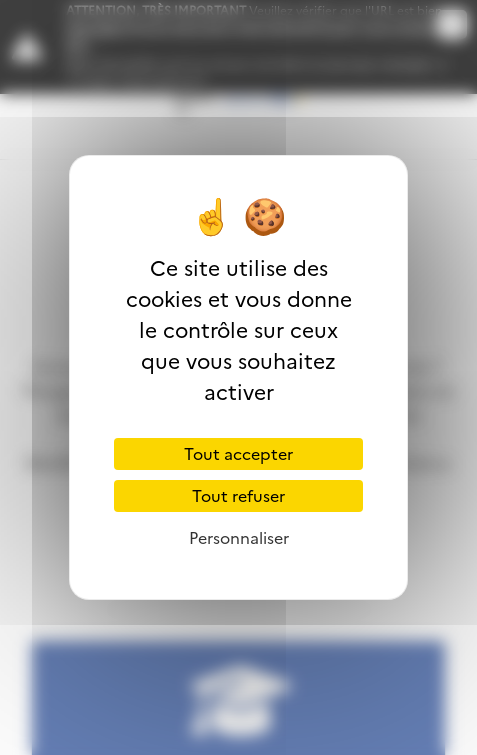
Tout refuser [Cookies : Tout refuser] (238, 496)
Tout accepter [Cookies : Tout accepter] (238, 454)
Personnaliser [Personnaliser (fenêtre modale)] (239, 538)
